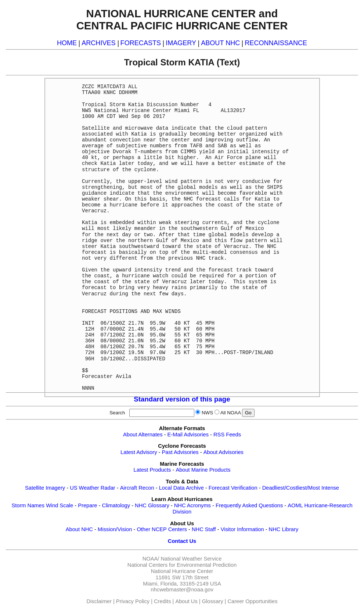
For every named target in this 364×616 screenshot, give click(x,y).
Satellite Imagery (45, 488)
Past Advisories (180, 452)
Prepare (87, 505)
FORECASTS (141, 43)
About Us (186, 601)
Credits (162, 601)
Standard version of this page (182, 399)
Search (119, 413)
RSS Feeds (227, 435)
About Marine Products (203, 470)
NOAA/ (151, 559)
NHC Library (284, 529)
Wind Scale (60, 505)
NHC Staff (204, 529)
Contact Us (182, 541)
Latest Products (152, 470)
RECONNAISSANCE (276, 43)
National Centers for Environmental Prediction (182, 565)
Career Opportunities (252, 601)
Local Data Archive (181, 488)
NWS (207, 413)
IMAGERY (181, 43)
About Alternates (143, 435)
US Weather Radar (93, 488)
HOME (67, 43)
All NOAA (231, 413)
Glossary (213, 601)
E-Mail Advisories (188, 435)
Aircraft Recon (137, 488)
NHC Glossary (152, 505)
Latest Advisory (139, 452)
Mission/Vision (115, 529)
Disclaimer (99, 601)
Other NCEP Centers (162, 529)
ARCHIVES (98, 43)
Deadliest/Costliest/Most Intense (301, 488)
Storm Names (28, 505)
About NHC (79, 529)
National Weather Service (191, 559)
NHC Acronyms (192, 505)
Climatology (116, 505)
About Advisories (224, 452)
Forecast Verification (233, 488)
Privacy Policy (133, 601)
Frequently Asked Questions (249, 505)
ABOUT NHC (220, 43)
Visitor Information (242, 529)
